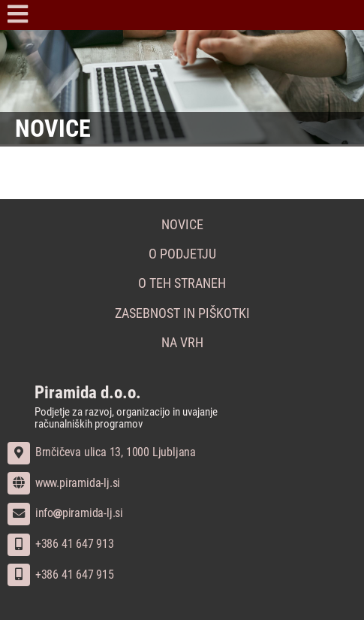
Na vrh (182, 343)
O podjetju (182, 254)
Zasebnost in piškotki (182, 313)
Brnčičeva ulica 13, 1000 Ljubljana (102, 452)
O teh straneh (182, 283)
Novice (182, 225)
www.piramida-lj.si (64, 483)
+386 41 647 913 (61, 544)
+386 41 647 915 (61, 575)
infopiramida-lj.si (65, 513)
